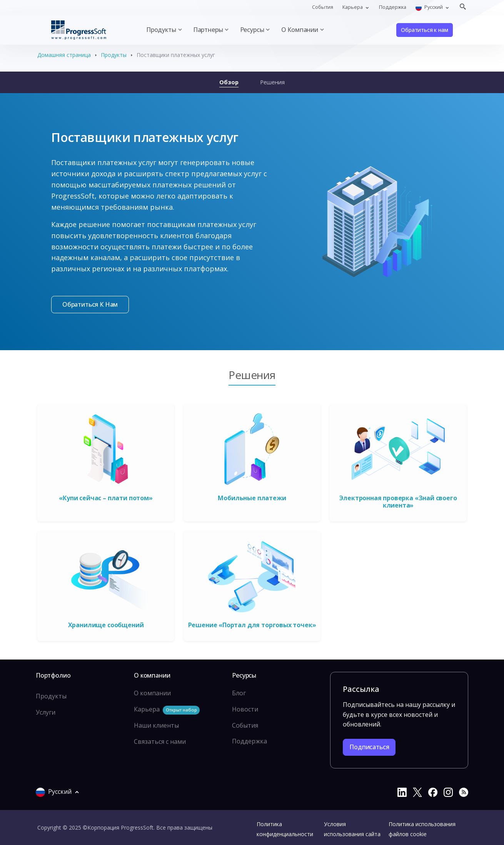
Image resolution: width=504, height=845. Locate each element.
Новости (245, 709)
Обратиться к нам (424, 30)
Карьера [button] (353, 7)
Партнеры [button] (208, 30)
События (323, 7)
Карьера (167, 710)
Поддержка (393, 7)
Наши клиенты (156, 725)
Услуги (46, 712)
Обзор (229, 82)
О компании (152, 693)
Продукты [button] (161, 30)
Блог (239, 693)
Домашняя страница (64, 55)
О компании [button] (300, 30)
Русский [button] (430, 7)
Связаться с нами (160, 741)
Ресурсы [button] (252, 30)
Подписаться (369, 747)
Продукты (114, 55)
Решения (272, 82)
